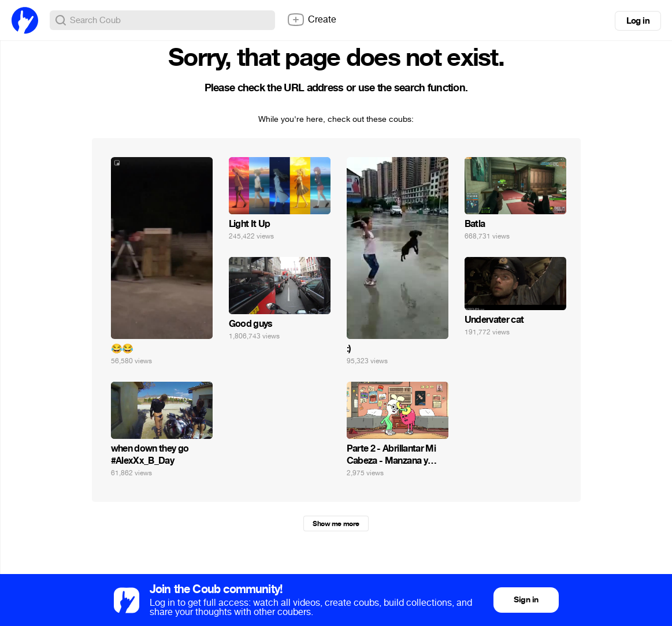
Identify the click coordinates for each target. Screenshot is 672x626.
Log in (638, 21)
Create (311, 20)
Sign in (526, 600)
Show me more (336, 524)
